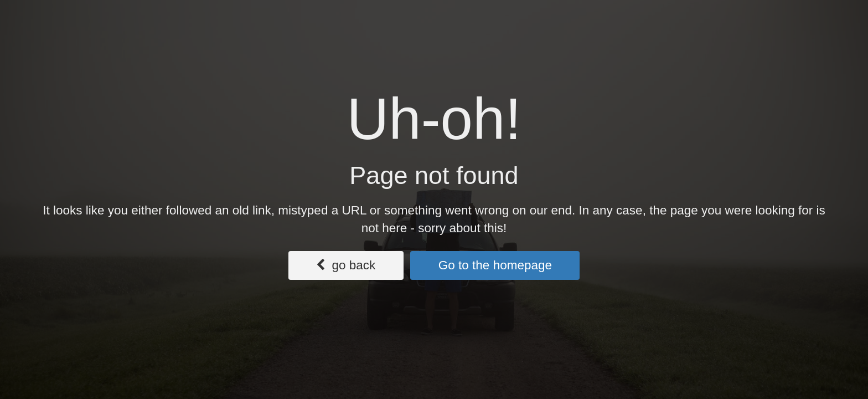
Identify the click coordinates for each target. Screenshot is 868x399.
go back (346, 265)
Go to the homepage (495, 265)
